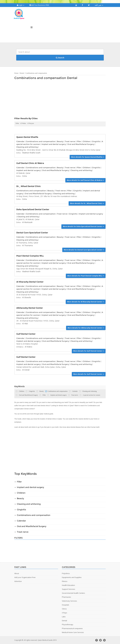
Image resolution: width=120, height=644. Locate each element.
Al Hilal (25, 324)
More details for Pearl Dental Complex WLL (86, 276)
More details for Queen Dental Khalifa (88, 157)
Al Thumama (27, 245)
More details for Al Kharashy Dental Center (86, 302)
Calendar (20, 141)
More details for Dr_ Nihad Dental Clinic (87, 203)
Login (21, 5)
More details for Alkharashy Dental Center (86, 328)
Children (87, 141)
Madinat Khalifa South (31, 153)
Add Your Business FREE (39, 5)
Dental (22, 73)
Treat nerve (70, 141)
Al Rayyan (31, 123)
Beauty (60, 141)
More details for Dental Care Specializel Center (84, 250)
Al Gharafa (27, 297)
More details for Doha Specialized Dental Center (83, 226)
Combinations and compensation (36, 73)
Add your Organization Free (25, 577)
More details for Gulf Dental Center (89, 351)
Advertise (18, 581)
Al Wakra (23, 123)
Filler (79, 141)
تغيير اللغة (99, 5)
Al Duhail (26, 370)
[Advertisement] (59, 99)
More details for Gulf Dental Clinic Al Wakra (85, 180)
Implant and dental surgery (54, 144)
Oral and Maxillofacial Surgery (81, 144)
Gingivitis (96, 141)
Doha (17, 123)
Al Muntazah (27, 222)
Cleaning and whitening (27, 147)
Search (60, 58)
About (17, 573)
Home (16, 73)
